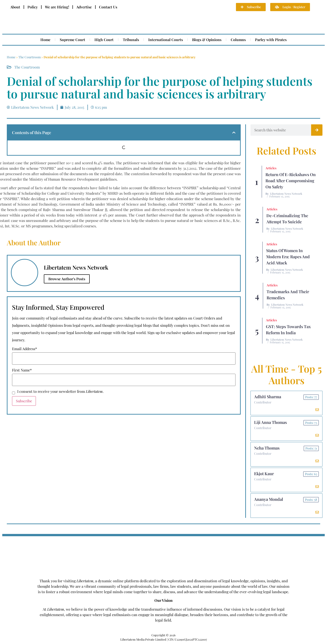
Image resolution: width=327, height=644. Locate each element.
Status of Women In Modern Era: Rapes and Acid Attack (288, 257)
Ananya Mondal (269, 499)
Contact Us (108, 7)
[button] (234, 133)
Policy (33, 7)
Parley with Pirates (271, 40)
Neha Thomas (267, 448)
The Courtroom (30, 57)
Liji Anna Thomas (270, 422)
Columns (238, 40)
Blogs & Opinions (207, 40)
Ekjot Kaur (264, 474)
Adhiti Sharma (268, 397)
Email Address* (25, 349)
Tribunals (131, 40)
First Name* (22, 370)
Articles (271, 168)
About (15, 7)
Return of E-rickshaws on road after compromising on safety (291, 181)
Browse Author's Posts (67, 279)
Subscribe (24, 401)
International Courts (166, 40)
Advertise (84, 7)
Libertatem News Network (286, 194)
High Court (104, 40)
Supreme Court (72, 40)
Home (45, 40)
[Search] (317, 130)
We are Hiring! (57, 7)
